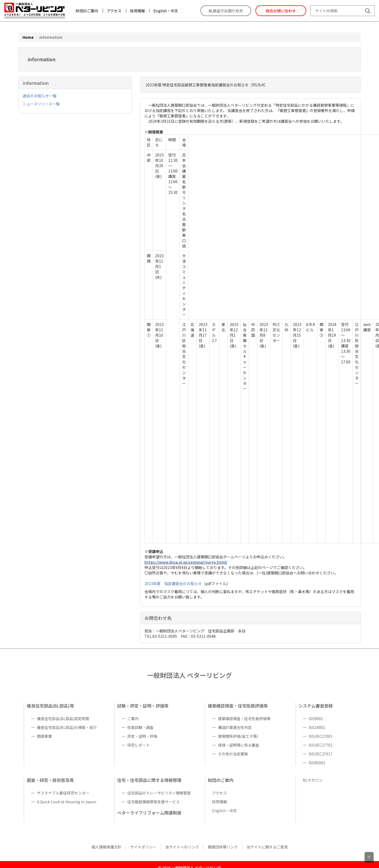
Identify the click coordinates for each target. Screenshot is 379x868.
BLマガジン (313, 780)
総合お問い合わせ (281, 11)
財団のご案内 (87, 11)
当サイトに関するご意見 (267, 847)
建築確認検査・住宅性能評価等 (238, 706)
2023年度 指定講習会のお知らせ (173, 583)
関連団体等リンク (223, 847)
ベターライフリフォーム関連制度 (149, 813)
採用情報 (137, 11)
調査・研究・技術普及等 (50, 780)
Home (28, 37)
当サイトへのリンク (182, 847)
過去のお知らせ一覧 (40, 96)
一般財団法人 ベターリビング (189, 675)
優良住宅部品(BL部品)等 (50, 706)
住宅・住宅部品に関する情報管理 (149, 780)
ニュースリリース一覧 (41, 104)
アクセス (114, 11)
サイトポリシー (143, 847)
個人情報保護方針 (106, 847)
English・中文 (166, 11)
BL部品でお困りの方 (226, 11)
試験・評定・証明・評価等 (143, 706)
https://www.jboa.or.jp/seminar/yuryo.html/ (186, 562)
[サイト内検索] (368, 11)
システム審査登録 (316, 706)
